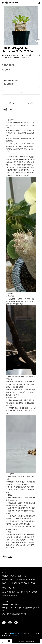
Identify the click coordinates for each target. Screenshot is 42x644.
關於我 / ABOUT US (28, 583)
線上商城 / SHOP (21, 576)
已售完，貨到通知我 (26, 642)
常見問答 (27, 592)
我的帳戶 (12, 592)
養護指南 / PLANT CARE (10, 580)
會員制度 (20, 592)
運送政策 (5, 595)
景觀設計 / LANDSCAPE (27, 580)
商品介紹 (11, 103)
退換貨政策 (13, 595)
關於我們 (5, 592)
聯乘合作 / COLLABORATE (11, 583)
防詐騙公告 (35, 592)
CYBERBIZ (14, 636)
